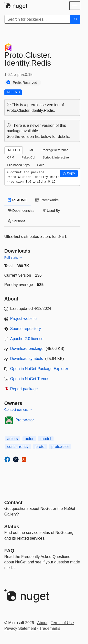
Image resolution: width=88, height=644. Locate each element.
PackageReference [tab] (55, 150)
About (42, 623)
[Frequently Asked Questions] (9, 551)
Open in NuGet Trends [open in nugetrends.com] (30, 379)
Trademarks (50, 628)
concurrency (18, 447)
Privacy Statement (20, 628)
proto (40, 447)
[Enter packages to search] (37, 19)
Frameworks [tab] (47, 200)
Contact (13, 502)
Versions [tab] (17, 221)
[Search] (75, 19)
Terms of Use (62, 623)
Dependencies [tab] (21, 211)
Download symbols (27, 359)
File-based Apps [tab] (19, 165)
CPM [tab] (11, 157)
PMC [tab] (31, 150)
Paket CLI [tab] (28, 157)
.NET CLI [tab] (14, 150)
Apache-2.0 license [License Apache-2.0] (27, 339)
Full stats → (13, 258)
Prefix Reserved (25, 83)
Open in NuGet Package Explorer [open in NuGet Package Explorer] (39, 369)
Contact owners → (18, 410)
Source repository (26, 329)
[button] (69, 173)
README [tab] (18, 200)
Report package (24, 389)
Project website (24, 319)
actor (29, 439)
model (46, 439)
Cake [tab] (41, 165)
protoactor (60, 447)
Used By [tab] (51, 211)
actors (13, 439)
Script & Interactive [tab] (56, 157)
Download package (27, 349)
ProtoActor (25, 420)
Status (12, 527)
